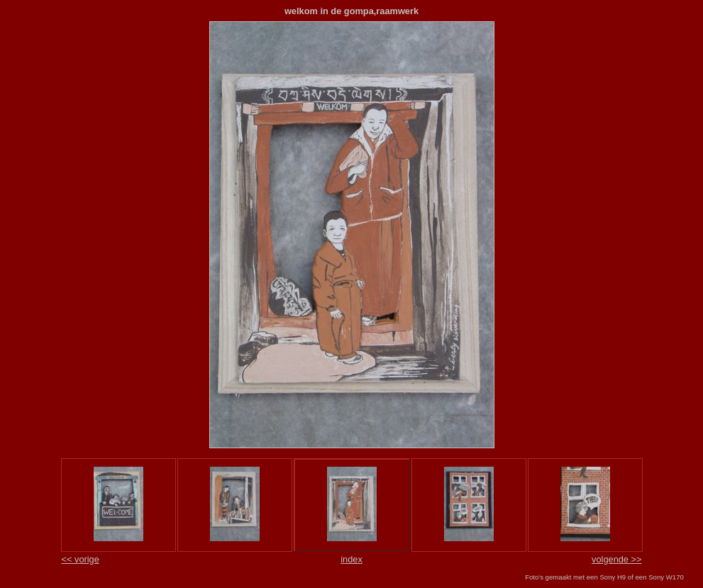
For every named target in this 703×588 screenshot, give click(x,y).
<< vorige (81, 559)
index (351, 559)
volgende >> (616, 559)
